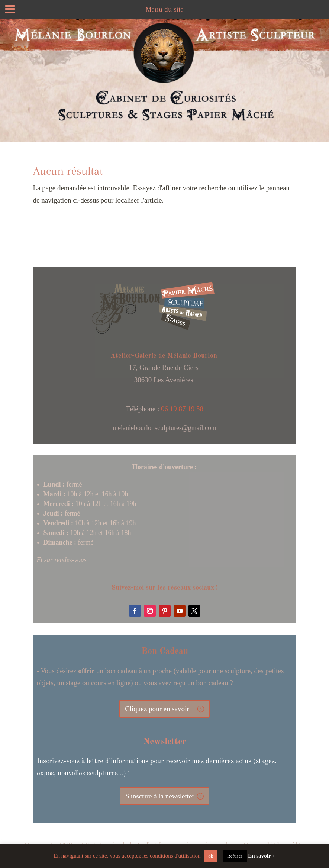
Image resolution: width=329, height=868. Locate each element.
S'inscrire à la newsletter (160, 796)
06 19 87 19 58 (181, 409)
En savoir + (262, 856)
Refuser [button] (235, 856)
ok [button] (211, 856)
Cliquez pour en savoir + (160, 709)
